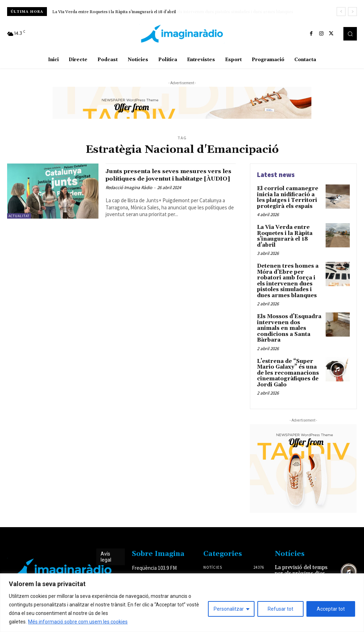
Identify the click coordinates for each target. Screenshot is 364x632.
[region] (182, 603)
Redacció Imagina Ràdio (129, 195)
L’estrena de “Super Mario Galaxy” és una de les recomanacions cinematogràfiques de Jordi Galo (286, 359)
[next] (352, 12)
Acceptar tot (331, 609)
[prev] (341, 12)
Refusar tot (280, 609)
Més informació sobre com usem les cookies (78, 622)
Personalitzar (229, 609)
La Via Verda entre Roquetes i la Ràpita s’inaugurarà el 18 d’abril (114, 12)
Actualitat (19, 216)
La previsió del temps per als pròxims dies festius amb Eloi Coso (304, 558)
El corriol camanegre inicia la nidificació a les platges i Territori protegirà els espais (289, 197)
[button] (350, 34)
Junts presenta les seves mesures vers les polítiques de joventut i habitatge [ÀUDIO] (165, 178)
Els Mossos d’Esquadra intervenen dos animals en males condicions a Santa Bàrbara (288, 319)
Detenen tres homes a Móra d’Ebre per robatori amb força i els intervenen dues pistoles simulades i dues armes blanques (289, 277)
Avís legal (106, 542)
